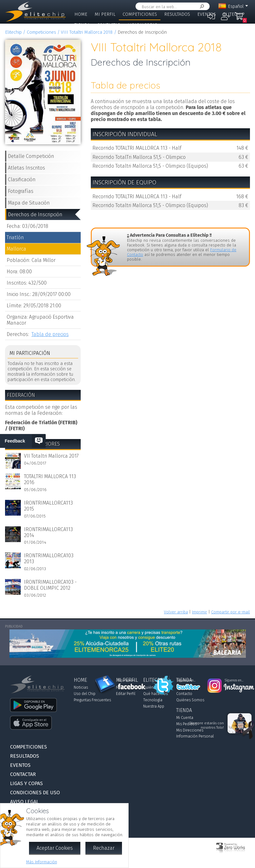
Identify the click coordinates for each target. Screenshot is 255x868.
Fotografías (21, 191)
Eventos (207, 14)
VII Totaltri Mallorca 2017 (51, 456)
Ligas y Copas (142, 25)
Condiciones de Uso (35, 793)
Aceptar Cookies (55, 848)
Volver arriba (176, 612)
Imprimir (200, 612)
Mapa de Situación (29, 203)
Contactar (109, 25)
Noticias (81, 687)
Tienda (82, 25)
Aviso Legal (24, 802)
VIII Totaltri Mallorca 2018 (87, 32)
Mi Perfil (105, 14)
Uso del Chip (85, 694)
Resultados (177, 14)
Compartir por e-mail (231, 612)
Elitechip (234, 14)
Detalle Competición (31, 156)
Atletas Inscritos (26, 168)
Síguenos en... (127, 680)
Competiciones (140, 14)
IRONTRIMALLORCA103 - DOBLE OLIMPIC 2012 (50, 585)
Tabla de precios (50, 334)
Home (81, 14)
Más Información (42, 862)
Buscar (201, 6)
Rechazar (104, 848)
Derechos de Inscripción (35, 214)
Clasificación (22, 179)
